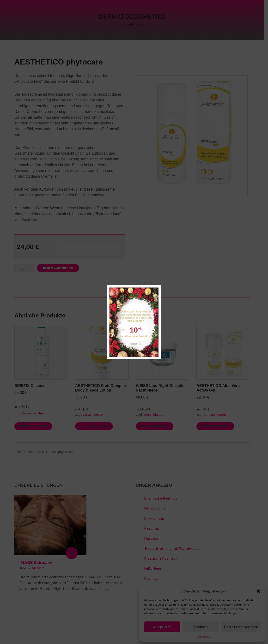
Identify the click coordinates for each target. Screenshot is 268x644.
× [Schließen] (157, 289)
